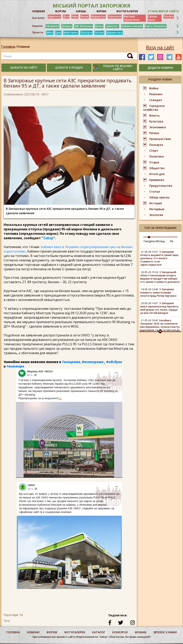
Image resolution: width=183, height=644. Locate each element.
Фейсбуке (114, 362)
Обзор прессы (159, 197)
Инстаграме (93, 362)
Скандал (156, 100)
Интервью (157, 209)
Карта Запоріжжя (156, 26)
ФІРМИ (101, 11)
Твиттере (15, 366)
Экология (156, 215)
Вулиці (99, 26)
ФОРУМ (60, 11)
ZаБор (48, 238)
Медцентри (98, 16)
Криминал (157, 180)
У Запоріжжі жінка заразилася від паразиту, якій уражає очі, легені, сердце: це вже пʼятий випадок (159, 308)
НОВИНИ (39, 11)
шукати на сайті (24, 67)
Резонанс (156, 94)
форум (52, 632)
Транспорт (112, 26)
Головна (8, 47)
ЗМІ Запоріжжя (84, 26)
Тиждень (149, 241)
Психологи (115, 16)
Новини (24, 47)
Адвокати (54, 16)
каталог (99, 632)
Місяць (160, 241)
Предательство (161, 186)
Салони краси (152, 18)
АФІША (81, 11)
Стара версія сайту (164, 11)
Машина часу (114, 33)
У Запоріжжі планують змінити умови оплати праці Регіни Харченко (158, 293)
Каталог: (39, 18)
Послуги (169, 16)
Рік (172, 241)
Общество (157, 168)
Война (154, 88)
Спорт (154, 151)
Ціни (58, 33)
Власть (154, 115)
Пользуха (86, 33)
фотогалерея (75, 632)
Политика (157, 156)
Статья (155, 192)
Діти (66, 16)
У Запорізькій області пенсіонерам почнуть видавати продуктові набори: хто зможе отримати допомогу (160, 277)
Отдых (154, 162)
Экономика (158, 127)
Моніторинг (71, 33)
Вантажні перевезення (132, 18)
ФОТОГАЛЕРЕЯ (127, 11)
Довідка (67, 26)
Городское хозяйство (154, 108)
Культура (156, 121)
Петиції (99, 33)
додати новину (160, 68)
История (156, 203)
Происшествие (160, 139)
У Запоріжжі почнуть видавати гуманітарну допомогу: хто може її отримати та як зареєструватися (159, 258)
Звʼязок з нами (165, 632)
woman (140, 632)
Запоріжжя (52, 26)
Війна (50, 33)
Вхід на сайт (160, 47)
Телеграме (71, 362)
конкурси (120, 632)
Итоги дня (157, 174)
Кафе (75, 16)
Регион (154, 133)
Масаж (85, 16)
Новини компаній (132, 26)
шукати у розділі (69, 67)
